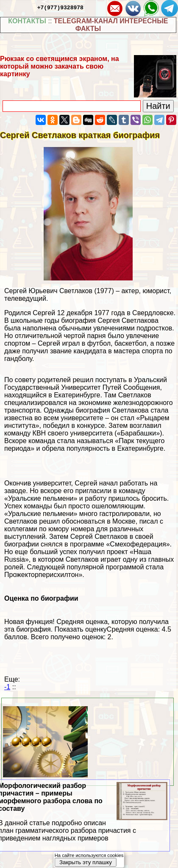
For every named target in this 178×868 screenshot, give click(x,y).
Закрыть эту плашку (86, 862)
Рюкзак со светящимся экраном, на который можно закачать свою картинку (60, 66)
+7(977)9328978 (60, 7)
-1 (7, 687)
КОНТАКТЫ (27, 21)
